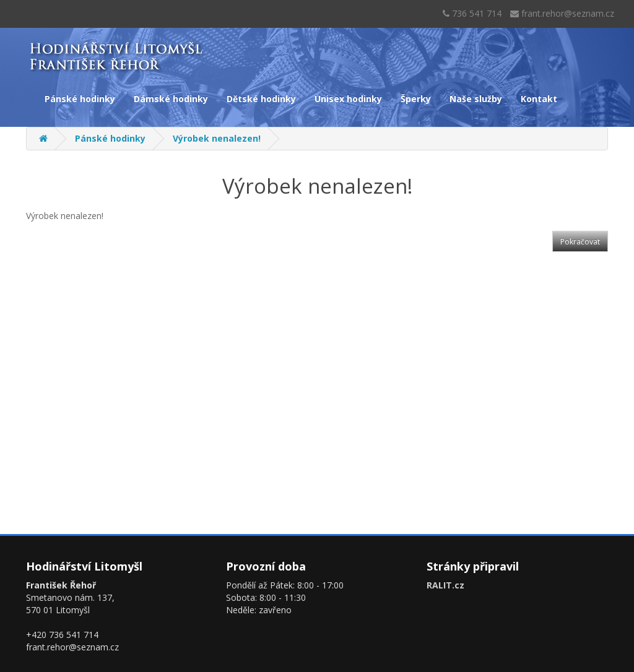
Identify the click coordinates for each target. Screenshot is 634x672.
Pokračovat (580, 242)
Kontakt (539, 99)
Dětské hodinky (261, 99)
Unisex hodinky (348, 99)
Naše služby (476, 99)
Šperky (416, 99)
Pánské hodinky (80, 99)
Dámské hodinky (171, 99)
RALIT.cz (445, 585)
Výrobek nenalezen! (217, 138)
